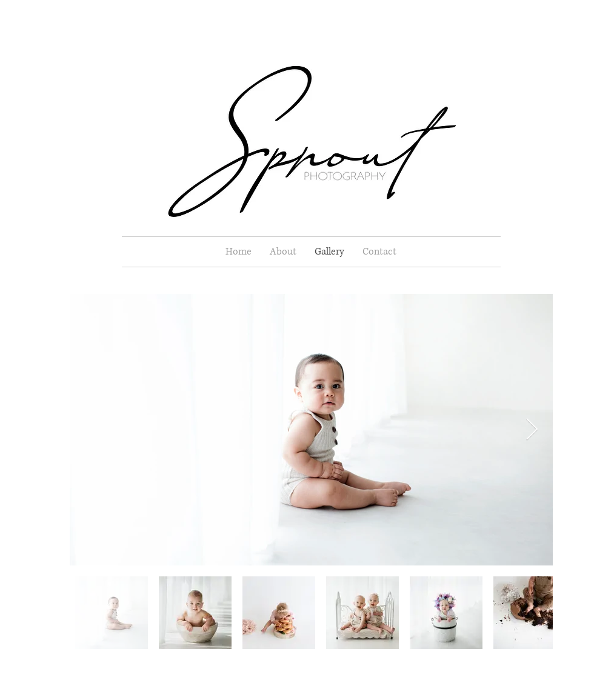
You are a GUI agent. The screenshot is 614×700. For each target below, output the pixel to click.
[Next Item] (532, 430)
